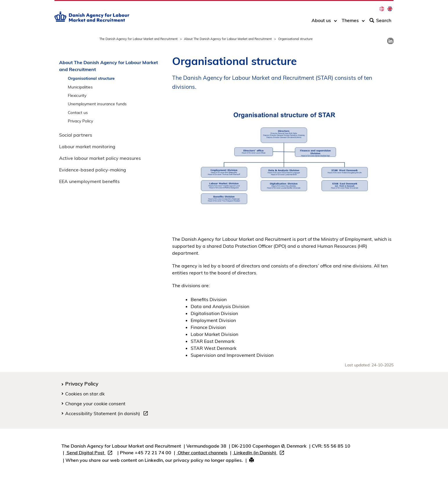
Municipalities (80, 87)
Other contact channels (202, 453)
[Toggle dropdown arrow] (335, 22)
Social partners (76, 135)
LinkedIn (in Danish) (260, 453)
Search (380, 22)
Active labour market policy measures (100, 158)
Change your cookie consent (95, 404)
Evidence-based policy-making (93, 170)
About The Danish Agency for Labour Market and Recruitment (228, 39)
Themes (350, 22)
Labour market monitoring (87, 146)
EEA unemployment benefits (89, 181)
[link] (390, 41)
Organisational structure (91, 78)
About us (321, 22)
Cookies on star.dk (85, 394)
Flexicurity (77, 95)
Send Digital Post (90, 453)
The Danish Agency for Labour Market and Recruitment (139, 39)
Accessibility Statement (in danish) (108, 414)
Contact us (78, 112)
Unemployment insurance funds (97, 104)
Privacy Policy (80, 121)
